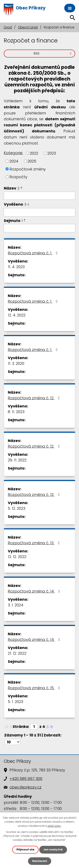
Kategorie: (13, 153)
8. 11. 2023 (16, 412)
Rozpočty (18, 177)
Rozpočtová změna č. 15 (35, 688)
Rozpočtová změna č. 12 (35, 398)
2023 (52, 153)
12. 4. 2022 (17, 315)
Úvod (8, 27)
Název (12, 188)
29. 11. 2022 (17, 460)
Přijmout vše (25, 849)
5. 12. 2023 (17, 508)
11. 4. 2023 (16, 267)
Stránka (21, 727)
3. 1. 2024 (16, 605)
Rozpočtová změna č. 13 (35, 495)
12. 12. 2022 (17, 557)
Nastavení (40, 861)
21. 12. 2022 (17, 653)
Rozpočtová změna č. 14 (35, 591)
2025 (32, 161)
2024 (14, 161)
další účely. (54, 826)
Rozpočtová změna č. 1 (33, 253)
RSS (53, 53)
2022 (34, 153)
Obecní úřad (28, 27)
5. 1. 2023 (15, 702)
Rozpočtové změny (28, 169)
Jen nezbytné (53, 849)
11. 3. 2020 (16, 363)
